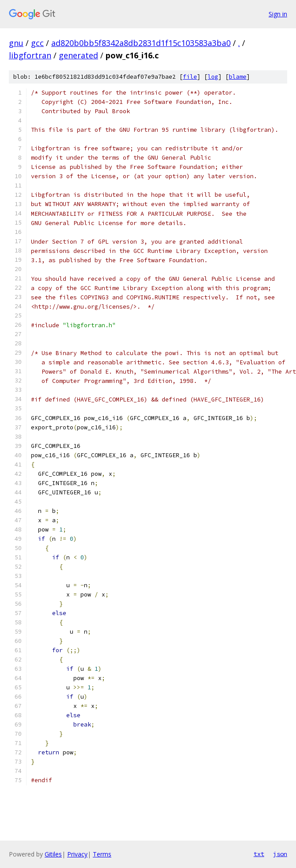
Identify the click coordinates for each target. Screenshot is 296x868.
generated (78, 55)
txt (259, 854)
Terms (102, 854)
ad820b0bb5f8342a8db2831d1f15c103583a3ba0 (141, 43)
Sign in (278, 14)
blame (238, 77)
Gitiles (53, 854)
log (213, 77)
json (280, 854)
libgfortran (30, 55)
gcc (37, 43)
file (190, 77)
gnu (16, 43)
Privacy (77, 854)
